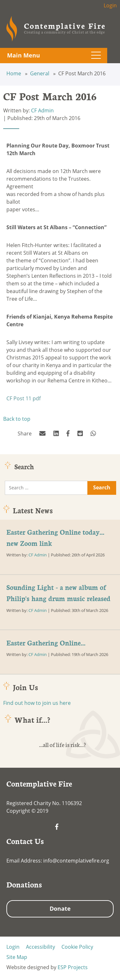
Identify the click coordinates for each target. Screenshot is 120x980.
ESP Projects (73, 967)
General (40, 73)
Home (14, 73)
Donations (24, 884)
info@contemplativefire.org (76, 861)
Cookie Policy (77, 947)
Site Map (17, 957)
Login (110, 5)
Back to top (17, 419)
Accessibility (40, 947)
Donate (60, 908)
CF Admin (42, 110)
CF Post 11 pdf (24, 398)
